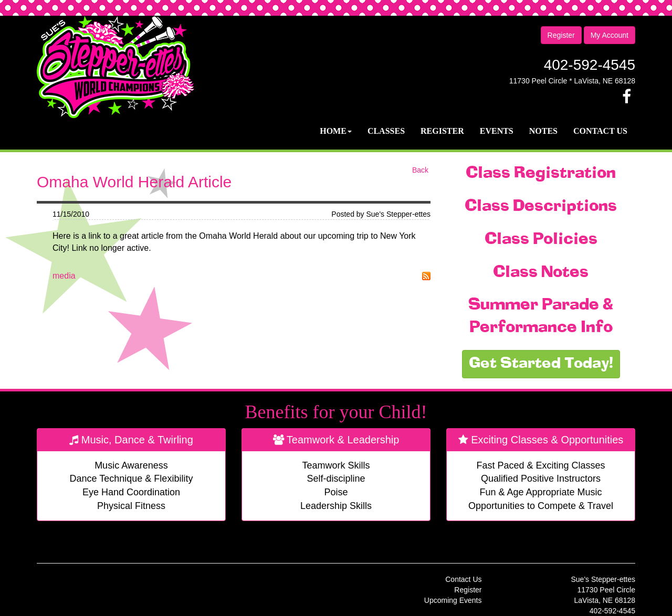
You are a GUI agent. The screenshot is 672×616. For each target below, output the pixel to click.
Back (420, 170)
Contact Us (600, 131)
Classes (386, 131)
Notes (543, 131)
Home (336, 131)
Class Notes (541, 273)
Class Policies (541, 240)
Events (497, 131)
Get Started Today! (541, 364)
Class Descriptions (541, 207)
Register (561, 35)
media (64, 276)
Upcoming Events (453, 600)
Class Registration (541, 174)
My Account (610, 35)
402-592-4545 (590, 65)
